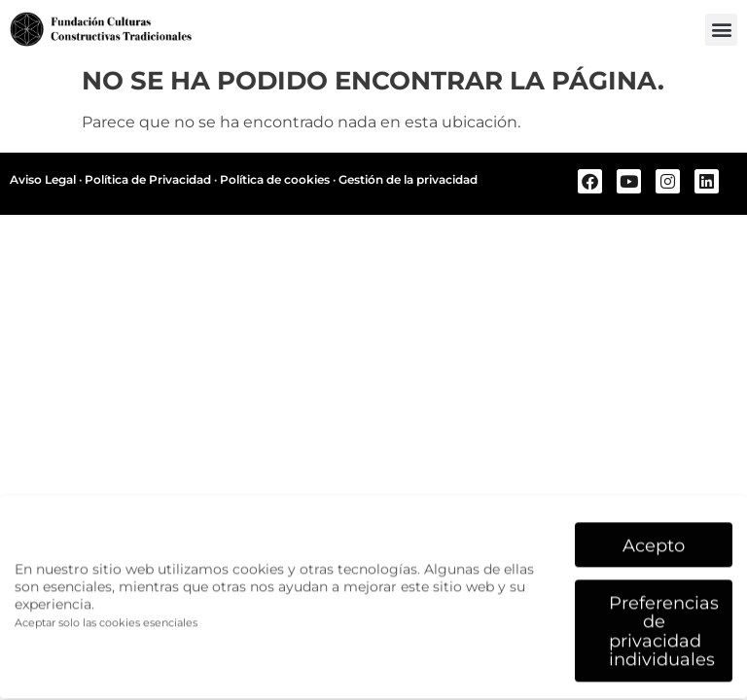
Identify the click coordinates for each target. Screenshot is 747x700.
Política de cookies (275, 179)
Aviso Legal (43, 179)
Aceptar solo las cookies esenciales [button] (106, 618)
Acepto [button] (654, 539)
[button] (721, 30)
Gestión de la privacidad (408, 179)
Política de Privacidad (148, 179)
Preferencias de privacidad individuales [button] (664, 625)
